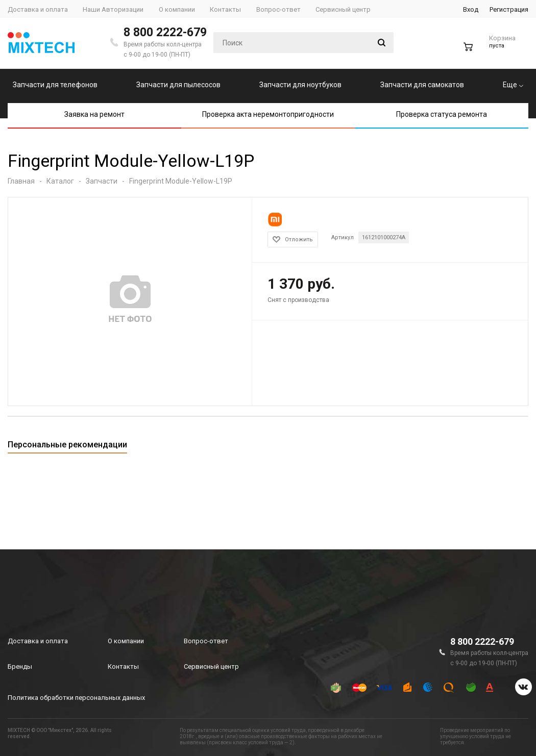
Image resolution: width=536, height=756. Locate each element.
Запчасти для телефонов (55, 85)
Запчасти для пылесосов (178, 85)
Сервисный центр (211, 666)
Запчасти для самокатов (422, 85)
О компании (126, 641)
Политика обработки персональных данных (76, 698)
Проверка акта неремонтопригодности (268, 114)
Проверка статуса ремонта (442, 114)
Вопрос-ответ (206, 641)
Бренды (20, 666)
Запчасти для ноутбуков (300, 85)
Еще (513, 85)
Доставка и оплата (38, 641)
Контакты (123, 666)
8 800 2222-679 (165, 32)
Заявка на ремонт (94, 114)
